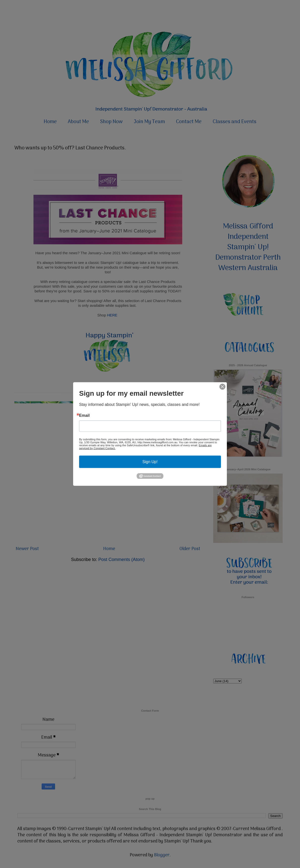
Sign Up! (150, 462)
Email (84, 415)
